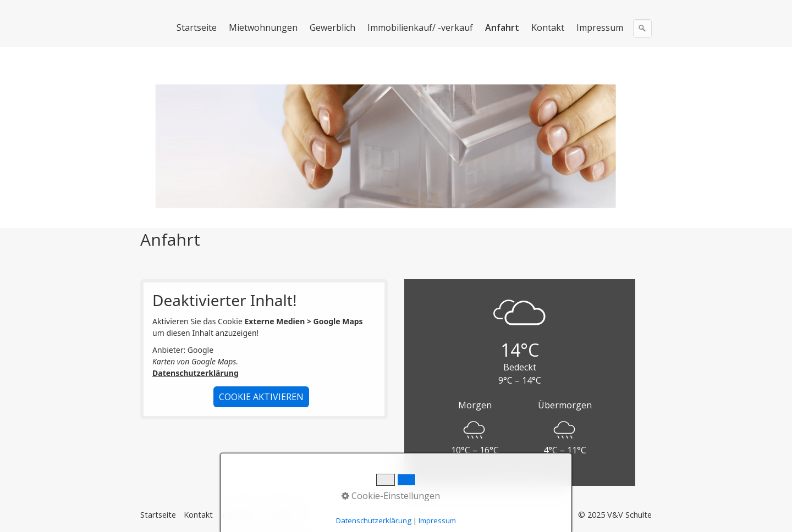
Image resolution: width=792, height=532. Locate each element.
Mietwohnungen (263, 27)
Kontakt (548, 27)
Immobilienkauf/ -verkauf (420, 27)
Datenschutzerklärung (196, 373)
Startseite (197, 27)
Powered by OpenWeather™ (520, 476)
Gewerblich (332, 27)
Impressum (600, 27)
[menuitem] (197, 27)
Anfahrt (502, 27)
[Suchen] (642, 29)
